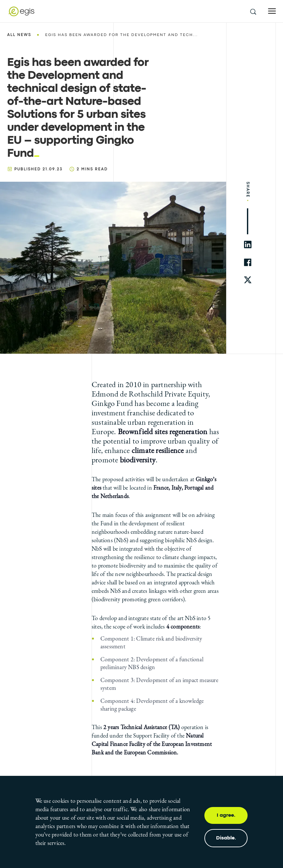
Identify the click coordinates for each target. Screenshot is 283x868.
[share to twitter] (248, 280)
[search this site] (253, 11)
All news (19, 35)
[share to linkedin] (248, 245)
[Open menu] (272, 11)
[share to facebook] (248, 262)
